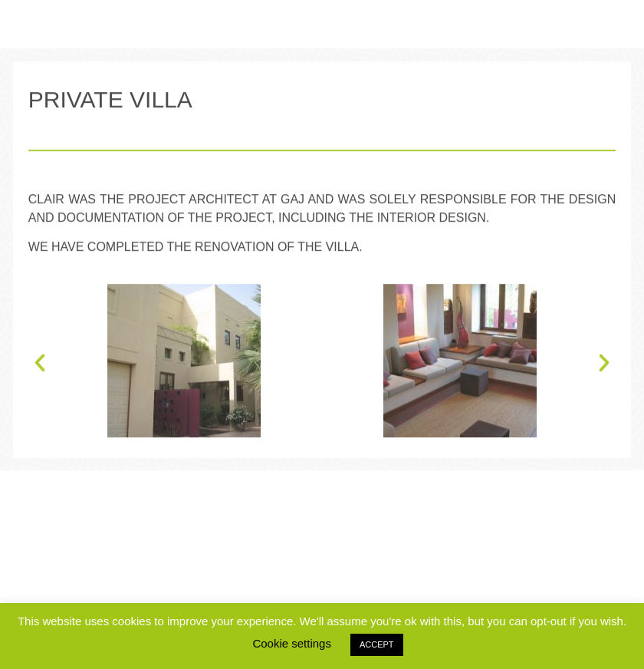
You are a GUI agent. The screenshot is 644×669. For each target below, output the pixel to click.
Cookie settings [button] (292, 643)
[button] (40, 385)
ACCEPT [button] (377, 644)
